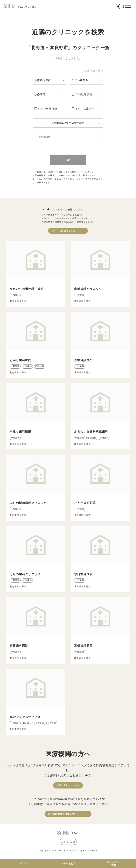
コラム (23, 863)
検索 (68, 160)
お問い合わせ (64, 785)
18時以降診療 (84, 94)
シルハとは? (68, 863)
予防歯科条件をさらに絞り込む (68, 123)
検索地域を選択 (94, 71)
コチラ (86, 775)
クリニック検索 (113, 863)
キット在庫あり (85, 109)
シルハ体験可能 (48, 109)
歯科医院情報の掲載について (64, 814)
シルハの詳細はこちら (64, 231)
